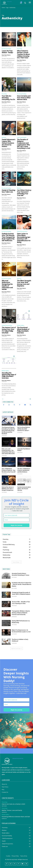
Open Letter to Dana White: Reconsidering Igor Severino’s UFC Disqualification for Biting (24, 238)
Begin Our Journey (17, 525)
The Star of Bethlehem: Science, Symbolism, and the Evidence (24, 470)
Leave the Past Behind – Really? (7, 52)
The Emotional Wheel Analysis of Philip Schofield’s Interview (23, 330)
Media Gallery (21, 325)
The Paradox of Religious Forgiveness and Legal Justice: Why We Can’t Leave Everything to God (23, 144)
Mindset (4, 137)
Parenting (19, 49)
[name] (16, 515)
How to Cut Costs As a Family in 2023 (13, 804)
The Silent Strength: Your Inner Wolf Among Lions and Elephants (24, 283)
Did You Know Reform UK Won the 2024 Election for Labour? (24, 429)
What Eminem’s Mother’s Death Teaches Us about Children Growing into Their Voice (23, 54)
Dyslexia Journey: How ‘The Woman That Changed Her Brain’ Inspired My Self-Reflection (8, 237)
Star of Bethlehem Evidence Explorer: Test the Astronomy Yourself (9, 470)
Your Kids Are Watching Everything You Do (8, 98)
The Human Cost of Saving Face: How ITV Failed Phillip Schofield (9, 330)
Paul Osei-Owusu (6, 55)
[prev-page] (3, 399)
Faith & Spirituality (22, 137)
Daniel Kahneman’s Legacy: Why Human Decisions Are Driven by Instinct (8, 143)
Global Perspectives (22, 231)
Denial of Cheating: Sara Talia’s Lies (9, 191)
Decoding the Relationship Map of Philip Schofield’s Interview (9, 375)
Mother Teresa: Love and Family (12, 810)
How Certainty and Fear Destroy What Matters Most (24, 98)
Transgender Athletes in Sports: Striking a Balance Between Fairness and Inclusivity (21, 613)
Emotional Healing (6, 49)
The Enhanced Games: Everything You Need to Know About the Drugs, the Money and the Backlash (8, 431)
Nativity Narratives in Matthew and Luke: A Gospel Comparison (8, 489)
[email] (16, 520)
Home (3, 8)
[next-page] (30, 399)
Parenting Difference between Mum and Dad (16, 817)
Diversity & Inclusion (5, 587)
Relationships (21, 484)
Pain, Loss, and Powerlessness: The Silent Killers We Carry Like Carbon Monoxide (8, 451)
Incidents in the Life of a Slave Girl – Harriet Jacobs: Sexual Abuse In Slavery (22, 584)
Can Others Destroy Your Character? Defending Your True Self (24, 193)
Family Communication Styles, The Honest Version (24, 489)
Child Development (5, 606)
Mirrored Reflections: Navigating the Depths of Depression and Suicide (7, 285)
